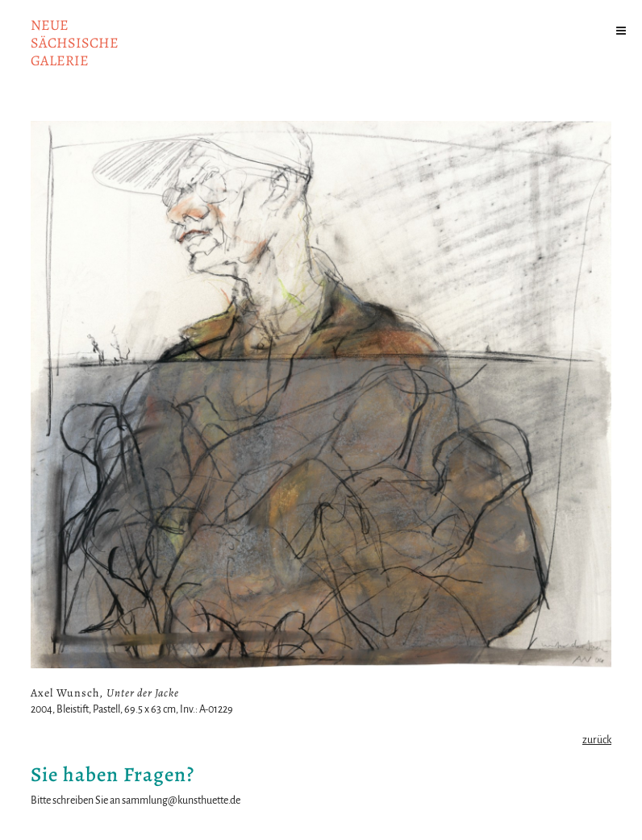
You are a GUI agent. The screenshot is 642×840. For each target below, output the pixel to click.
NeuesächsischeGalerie (75, 43)
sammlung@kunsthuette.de (181, 800)
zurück (597, 740)
